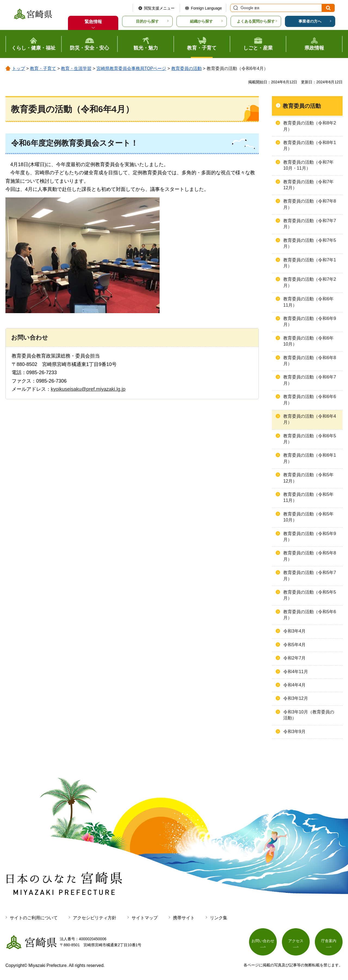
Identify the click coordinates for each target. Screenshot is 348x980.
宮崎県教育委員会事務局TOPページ (131, 68)
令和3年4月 (294, 631)
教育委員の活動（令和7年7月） (310, 224)
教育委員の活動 (187, 68)
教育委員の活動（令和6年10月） (308, 341)
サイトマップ (145, 918)
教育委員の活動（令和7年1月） (310, 263)
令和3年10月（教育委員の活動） (309, 715)
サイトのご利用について (34, 918)
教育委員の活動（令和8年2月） (310, 126)
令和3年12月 (296, 698)
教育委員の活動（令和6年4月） (310, 419)
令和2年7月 (294, 658)
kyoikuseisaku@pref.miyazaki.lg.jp (88, 389)
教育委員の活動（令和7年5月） (310, 243)
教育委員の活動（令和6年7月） (310, 380)
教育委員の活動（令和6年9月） (310, 321)
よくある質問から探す (256, 21)
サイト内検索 (235, 8)
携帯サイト (184, 918)
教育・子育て (43, 68)
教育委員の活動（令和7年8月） (310, 204)
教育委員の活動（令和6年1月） (310, 458)
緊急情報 (93, 22)
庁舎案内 (329, 941)
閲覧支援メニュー (159, 8)
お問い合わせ (263, 941)
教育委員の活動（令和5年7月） (310, 576)
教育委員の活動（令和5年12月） (308, 478)
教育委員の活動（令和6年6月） (310, 400)
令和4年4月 (294, 685)
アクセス (296, 941)
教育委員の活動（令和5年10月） (308, 517)
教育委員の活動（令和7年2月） (310, 282)
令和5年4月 (294, 645)
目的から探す (147, 21)
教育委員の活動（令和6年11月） (308, 302)
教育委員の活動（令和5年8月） (310, 556)
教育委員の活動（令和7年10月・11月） (308, 165)
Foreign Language (206, 8)
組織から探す (201, 21)
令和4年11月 (296, 672)
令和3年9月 (294, 732)
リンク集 (219, 918)
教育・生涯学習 (76, 68)
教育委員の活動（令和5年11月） (308, 497)
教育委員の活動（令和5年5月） (310, 595)
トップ (18, 68)
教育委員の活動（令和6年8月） (310, 361)
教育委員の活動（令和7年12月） (308, 185)
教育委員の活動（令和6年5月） (310, 439)
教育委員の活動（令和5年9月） (310, 537)
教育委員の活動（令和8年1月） (310, 146)
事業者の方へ (310, 21)
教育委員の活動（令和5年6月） (310, 615)
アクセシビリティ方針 (95, 918)
